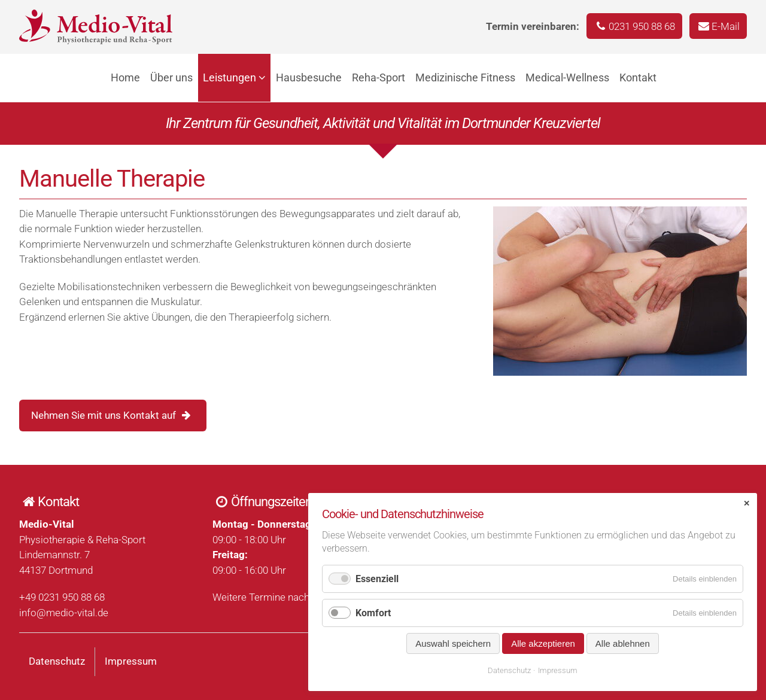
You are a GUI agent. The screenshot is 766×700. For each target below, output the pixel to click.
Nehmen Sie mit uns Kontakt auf (104, 415)
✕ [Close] (747, 503)
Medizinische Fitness (465, 77)
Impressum (131, 661)
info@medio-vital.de (64, 613)
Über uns (171, 77)
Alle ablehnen (623, 643)
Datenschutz (57, 661)
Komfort (373, 613)
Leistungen (230, 77)
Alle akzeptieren (543, 643)
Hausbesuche (309, 77)
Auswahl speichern (453, 643)
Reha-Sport (379, 77)
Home (125, 77)
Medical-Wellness (567, 77)
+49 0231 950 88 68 (62, 597)
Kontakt (638, 77)
